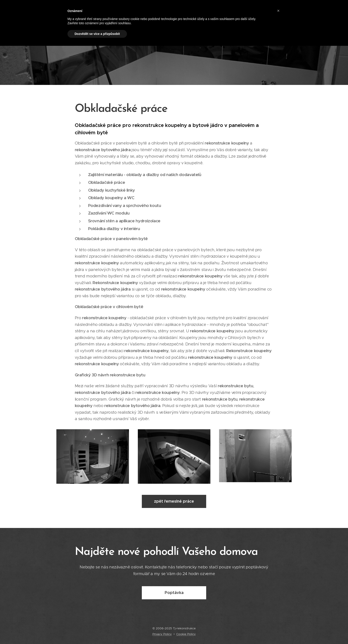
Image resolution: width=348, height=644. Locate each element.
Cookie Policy (186, 634)
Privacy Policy (162, 634)
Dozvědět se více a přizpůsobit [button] (97, 34)
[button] (278, 11)
